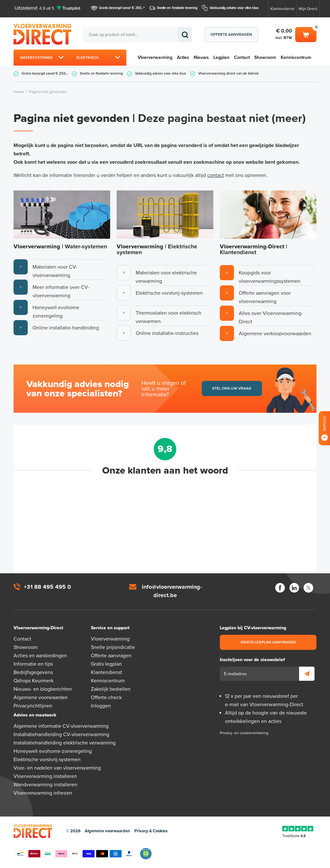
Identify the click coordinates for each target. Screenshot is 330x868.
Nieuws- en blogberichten (43, 689)
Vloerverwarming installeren (45, 776)
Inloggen (101, 706)
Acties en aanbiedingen (40, 656)
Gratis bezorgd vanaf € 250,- (121, 8)
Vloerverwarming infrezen (43, 793)
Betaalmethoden (75, 854)
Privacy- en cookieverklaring (244, 733)
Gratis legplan (106, 664)
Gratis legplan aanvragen (268, 642)
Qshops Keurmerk (34, 681)
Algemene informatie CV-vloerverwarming (61, 726)
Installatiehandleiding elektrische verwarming (65, 743)
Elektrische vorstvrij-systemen (47, 760)
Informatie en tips (33, 664)
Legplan (221, 57)
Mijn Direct (308, 9)
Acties (183, 57)
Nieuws (201, 57)
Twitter (308, 588)
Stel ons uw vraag (232, 388)
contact (216, 175)
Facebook (280, 588)
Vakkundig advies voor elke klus (234, 8)
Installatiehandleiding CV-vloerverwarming (61, 734)
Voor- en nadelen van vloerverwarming (57, 768)
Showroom (265, 57)
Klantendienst (282, 9)
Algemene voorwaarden (41, 697)
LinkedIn (294, 588)
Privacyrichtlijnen (33, 706)
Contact (242, 57)
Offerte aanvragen (231, 34)
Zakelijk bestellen (111, 689)
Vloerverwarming (155, 57)
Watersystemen (36, 58)
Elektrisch (87, 58)
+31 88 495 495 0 (47, 587)
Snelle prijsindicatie (113, 647)
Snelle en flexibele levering (177, 8)
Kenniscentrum (296, 57)
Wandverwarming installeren (45, 785)
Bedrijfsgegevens (33, 672)
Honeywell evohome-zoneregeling (53, 751)
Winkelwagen (306, 34)
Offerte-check (106, 697)
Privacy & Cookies (151, 831)
